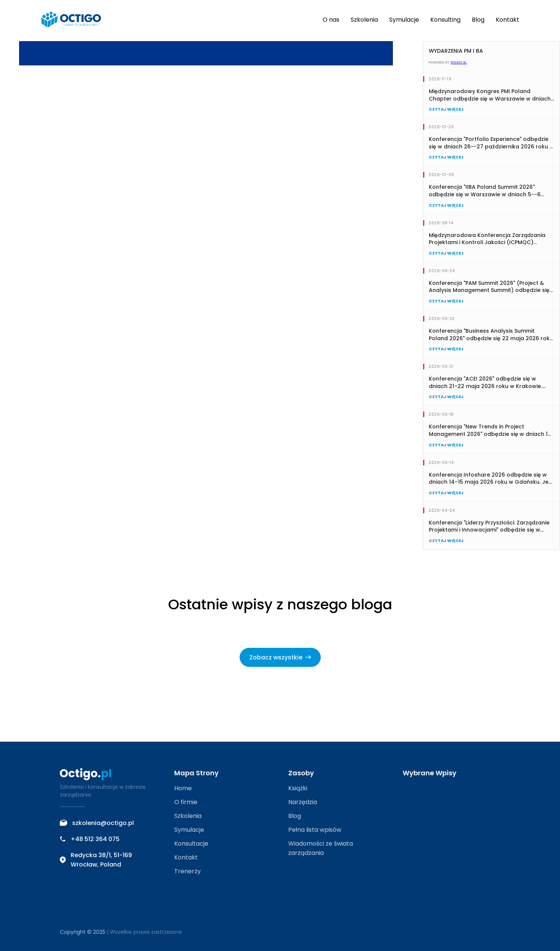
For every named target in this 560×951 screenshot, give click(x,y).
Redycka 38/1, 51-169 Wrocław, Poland (96, 860)
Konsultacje (191, 844)
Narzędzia (303, 802)
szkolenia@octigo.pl (97, 823)
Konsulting (445, 20)
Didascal (459, 63)
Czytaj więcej (449, 109)
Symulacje (404, 20)
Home (183, 788)
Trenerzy (187, 871)
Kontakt (507, 20)
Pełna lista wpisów (315, 830)
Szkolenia (364, 20)
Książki (298, 788)
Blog (478, 20)
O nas (331, 20)
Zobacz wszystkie (280, 657)
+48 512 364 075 (90, 839)
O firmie (186, 802)
